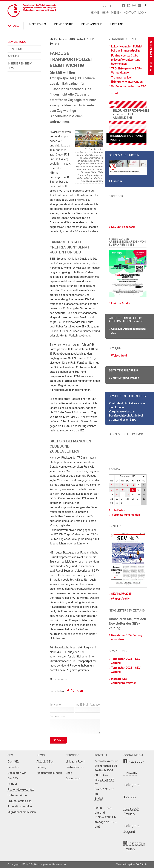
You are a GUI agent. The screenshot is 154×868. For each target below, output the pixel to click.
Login (142, 13)
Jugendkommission (20, 807)
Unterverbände (17, 795)
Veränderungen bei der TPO (129, 87)
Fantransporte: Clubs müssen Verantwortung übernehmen (126, 60)
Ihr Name (55, 705)
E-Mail (99, 799)
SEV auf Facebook (123, 227)
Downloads (73, 779)
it (119, 6)
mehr (116, 94)
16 (117, 495)
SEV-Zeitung (17, 42)
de (104, 6)
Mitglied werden (151, 56)
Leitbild (12, 784)
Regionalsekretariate (21, 790)
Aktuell (14, 26)
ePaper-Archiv (120, 599)
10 (122, 490)
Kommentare (58, 716)
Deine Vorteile (92, 24)
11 (128, 490)
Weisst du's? (119, 356)
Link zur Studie (121, 304)
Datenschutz (60, 865)
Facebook (136, 762)
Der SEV (13, 779)
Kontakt (130, 13)
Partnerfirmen (75, 767)
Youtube (130, 797)
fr (112, 6)
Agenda (13, 56)
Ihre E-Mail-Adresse (87, 705)
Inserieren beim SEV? (20, 66)
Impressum (46, 865)
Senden (58, 740)
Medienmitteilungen (49, 773)
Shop (105, 13)
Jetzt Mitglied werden (125, 378)
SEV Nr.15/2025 (121, 594)
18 (128, 495)
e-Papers (15, 49)
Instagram (132, 785)
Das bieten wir (17, 773)
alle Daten (118, 510)
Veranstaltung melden (126, 515)
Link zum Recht (75, 762)
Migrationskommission (22, 812)
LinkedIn (116, 181)
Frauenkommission (20, 801)
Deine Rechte (64, 24)
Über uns (117, 24)
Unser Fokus (37, 24)
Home (95, 13)
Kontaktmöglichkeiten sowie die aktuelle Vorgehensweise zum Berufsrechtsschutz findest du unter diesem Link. (127, 412)
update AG (134, 865)
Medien (116, 13)
